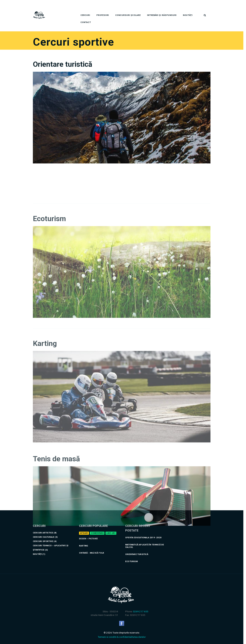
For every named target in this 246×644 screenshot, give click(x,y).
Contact (86, 18)
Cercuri (85, 11)
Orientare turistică (63, 88)
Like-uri (111, 529)
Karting (45, 414)
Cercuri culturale (44, 533)
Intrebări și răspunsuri (162, 11)
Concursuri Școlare (128, 11)
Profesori (103, 11)
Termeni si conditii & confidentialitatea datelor (122, 633)
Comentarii (97, 529)
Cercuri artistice (43, 528)
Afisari (84, 529)
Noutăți (188, 11)
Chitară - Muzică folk (92, 549)
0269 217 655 (141, 607)
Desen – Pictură (88, 534)
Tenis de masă (56, 508)
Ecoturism (49, 289)
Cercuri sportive (43, 537)
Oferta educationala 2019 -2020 (143, 533)
